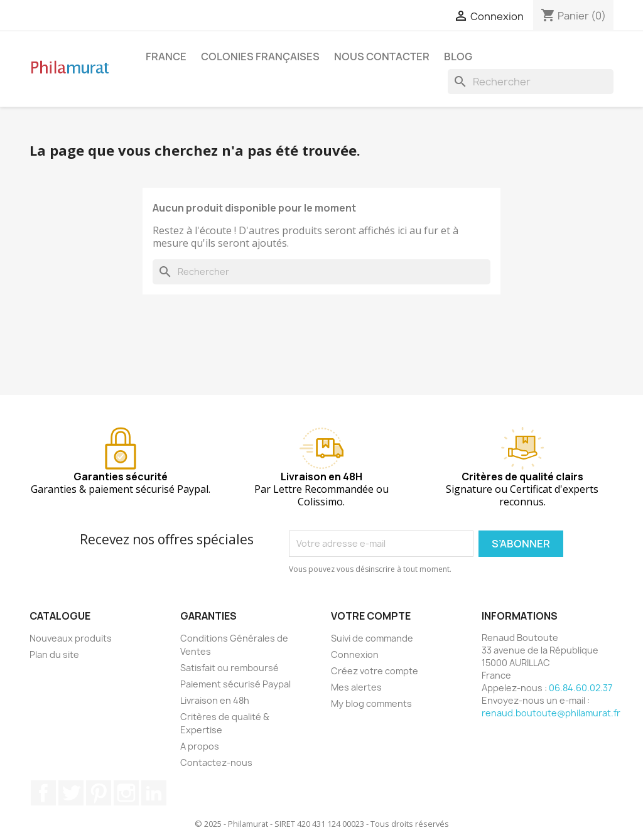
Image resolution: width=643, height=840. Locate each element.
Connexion (355, 654)
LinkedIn (154, 793)
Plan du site (54, 654)
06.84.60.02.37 (581, 688)
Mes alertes (356, 687)
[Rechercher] (531, 82)
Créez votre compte (375, 671)
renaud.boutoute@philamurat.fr (551, 713)
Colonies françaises (260, 57)
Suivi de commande (372, 638)
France (166, 57)
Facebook (43, 793)
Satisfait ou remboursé (230, 668)
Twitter (71, 793)
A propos (200, 746)
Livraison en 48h (215, 700)
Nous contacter (382, 57)
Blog (458, 57)
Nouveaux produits (71, 638)
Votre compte (371, 616)
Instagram (126, 793)
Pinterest (99, 793)
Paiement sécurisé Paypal (235, 684)
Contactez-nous (216, 762)
